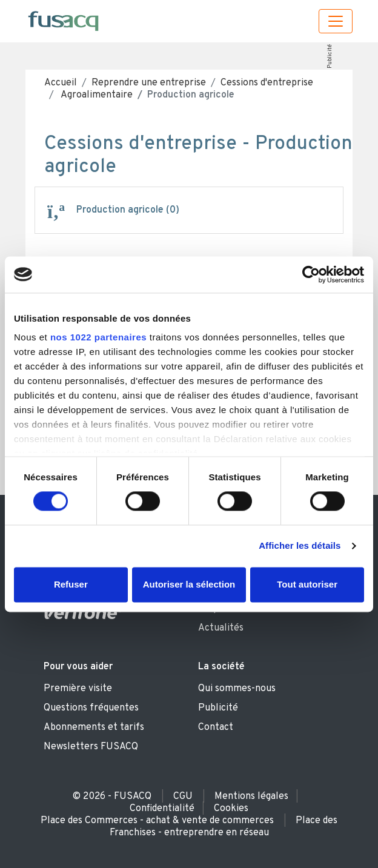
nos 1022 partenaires (98, 337)
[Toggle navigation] (336, 21)
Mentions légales (251, 797)
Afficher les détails (300, 546)
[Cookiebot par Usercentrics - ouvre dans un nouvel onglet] (311, 274)
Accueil (61, 83)
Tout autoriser (307, 584)
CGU (183, 797)
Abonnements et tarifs (94, 727)
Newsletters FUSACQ (91, 747)
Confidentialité (162, 809)
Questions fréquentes (91, 708)
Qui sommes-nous (237, 689)
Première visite (78, 689)
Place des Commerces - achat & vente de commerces (157, 821)
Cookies (231, 809)
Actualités (221, 628)
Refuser (71, 584)
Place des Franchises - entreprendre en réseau (224, 827)
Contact (216, 727)
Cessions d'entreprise (267, 83)
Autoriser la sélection (189, 584)
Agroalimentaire (96, 95)
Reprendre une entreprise (149, 83)
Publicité (329, 56)
